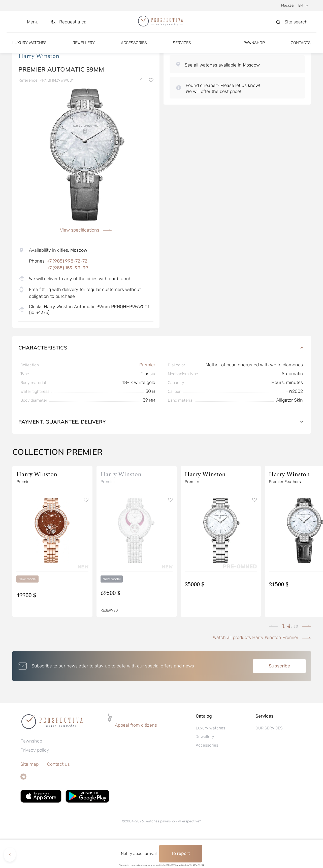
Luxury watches (29, 47)
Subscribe (279, 695)
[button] (27, 24)
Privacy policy (35, 780)
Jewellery (84, 47)
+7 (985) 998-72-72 (67, 290)
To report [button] (181, 853)
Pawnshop (254, 47)
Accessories (134, 47)
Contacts (301, 47)
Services (182, 47)
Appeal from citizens (136, 755)
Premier (147, 394)
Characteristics (162, 377)
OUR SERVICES (269, 758)
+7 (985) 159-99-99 (68, 297)
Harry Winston (39, 85)
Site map (29, 794)
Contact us (58, 794)
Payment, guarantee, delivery (162, 451)
